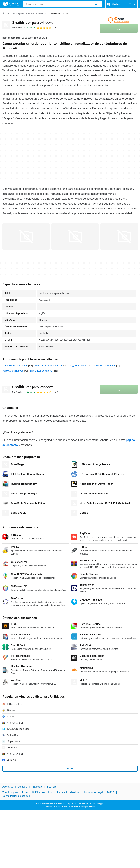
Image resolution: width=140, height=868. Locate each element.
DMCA (111, 793)
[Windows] (11, 14)
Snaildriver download (41, 371)
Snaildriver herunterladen (48, 366)
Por (19, 28)
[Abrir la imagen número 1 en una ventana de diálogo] (75, 236)
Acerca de (8, 787)
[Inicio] (4, 13)
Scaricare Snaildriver (104, 366)
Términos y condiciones (15, 793)
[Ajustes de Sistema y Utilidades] (31, 14)
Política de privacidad (68, 793)
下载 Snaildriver (78, 366)
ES (132, 4)
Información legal (94, 793)
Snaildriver (33, 23)
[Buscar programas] (96, 4)
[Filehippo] (11, 4)
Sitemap (51, 787)
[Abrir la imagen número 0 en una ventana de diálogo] (26, 236)
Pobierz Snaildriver (13, 371)
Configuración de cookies (16, 796)
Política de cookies (42, 793)
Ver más (70, 769)
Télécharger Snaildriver (15, 366)
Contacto (23, 787)
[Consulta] (62, 4)
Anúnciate (37, 787)
